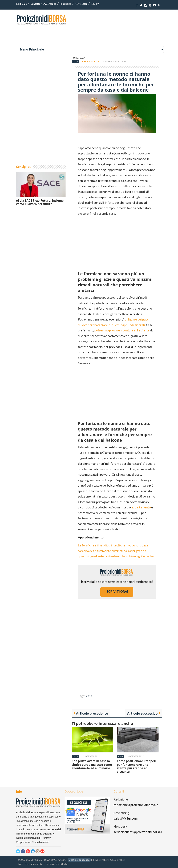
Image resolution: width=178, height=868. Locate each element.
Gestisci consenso (79, 860)
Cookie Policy (118, 860)
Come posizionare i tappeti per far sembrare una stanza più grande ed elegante (136, 766)
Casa (82, 58)
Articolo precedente (92, 713)
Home (75, 58)
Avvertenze (50, 4)
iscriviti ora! (117, 592)
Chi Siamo (21, 4)
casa (89, 696)
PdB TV (95, 4)
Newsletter (81, 4)
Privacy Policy (100, 860)
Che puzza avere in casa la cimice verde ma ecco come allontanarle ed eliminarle (92, 765)
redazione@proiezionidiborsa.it (136, 805)
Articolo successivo (142, 713)
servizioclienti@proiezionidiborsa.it (138, 832)
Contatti (35, 4)
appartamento (141, 507)
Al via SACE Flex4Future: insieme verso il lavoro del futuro (40, 202)
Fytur (65, 864)
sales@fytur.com (126, 818)
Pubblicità (65, 4)
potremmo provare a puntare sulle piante (122, 330)
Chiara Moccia (91, 62)
